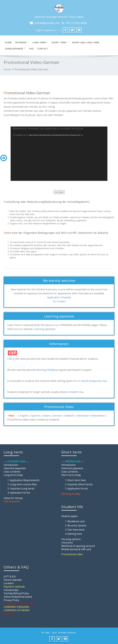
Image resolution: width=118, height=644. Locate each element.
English (39, 30)
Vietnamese (98, 416)
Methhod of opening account (78, 546)
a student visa (75, 392)
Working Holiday (46, 370)
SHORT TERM (60, 42)
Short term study (71, 475)
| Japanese (49, 30)
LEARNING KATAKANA (17, 610)
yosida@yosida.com (47, 23)
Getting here (75, 534)
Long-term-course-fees (23, 484)
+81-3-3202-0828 (76, 23)
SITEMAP (9, 614)
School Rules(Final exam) (18, 597)
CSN (10, 359)
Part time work (76, 530)
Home (8, 42)
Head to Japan (69, 516)
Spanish (35, 416)
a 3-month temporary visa (92, 381)
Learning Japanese (44, 329)
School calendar (13, 580)
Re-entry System (77, 525)
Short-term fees (77, 480)
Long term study (13, 475)
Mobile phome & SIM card (76, 549)
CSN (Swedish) (12, 501)
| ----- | (58, 30)
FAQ (31, 49)
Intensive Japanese (72, 468)
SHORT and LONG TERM (86, 42)
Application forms (20, 493)
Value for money (13, 498)
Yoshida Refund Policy (16, 593)
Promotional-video (72, 554)
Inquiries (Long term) (22, 488)
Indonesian (83, 416)
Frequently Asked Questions (20, 603)
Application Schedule (59, 297)
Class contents (12, 472)
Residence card (76, 521)
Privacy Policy (11, 600)
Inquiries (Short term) (80, 484)
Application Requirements (25, 480)
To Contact (59, 301)
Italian (46, 416)
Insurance (67, 543)
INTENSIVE (22, 42)
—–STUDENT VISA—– (16, 461)
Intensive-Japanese (15, 468)
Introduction (11, 465)
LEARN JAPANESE (15, 49)
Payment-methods (14, 587)
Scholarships (11, 590)
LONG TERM (40, 42)
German (57, 416)
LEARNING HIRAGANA (16, 607)
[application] (59, 154)
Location (9, 583)
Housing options (71, 539)
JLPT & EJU (10, 576)
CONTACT (43, 49)
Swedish (69, 416)
